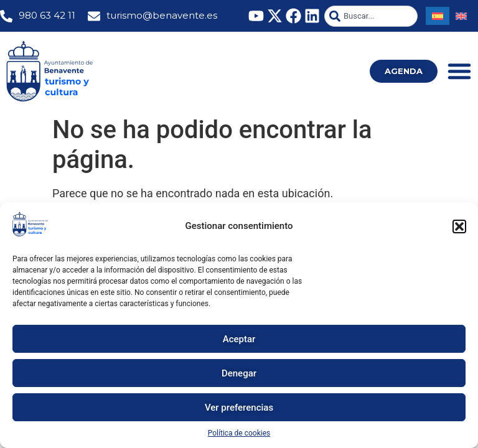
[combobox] (371, 16)
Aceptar (239, 339)
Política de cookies (239, 433)
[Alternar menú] (459, 71)
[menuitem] (438, 16)
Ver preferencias (239, 408)
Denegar (239, 373)
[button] (459, 226)
